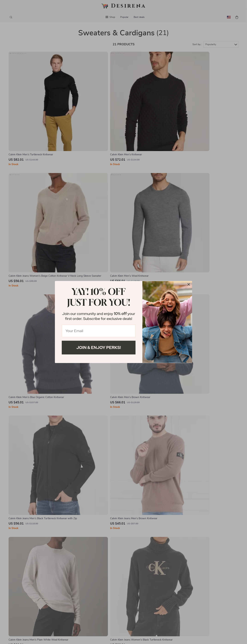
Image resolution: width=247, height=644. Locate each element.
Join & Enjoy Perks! (99, 347)
